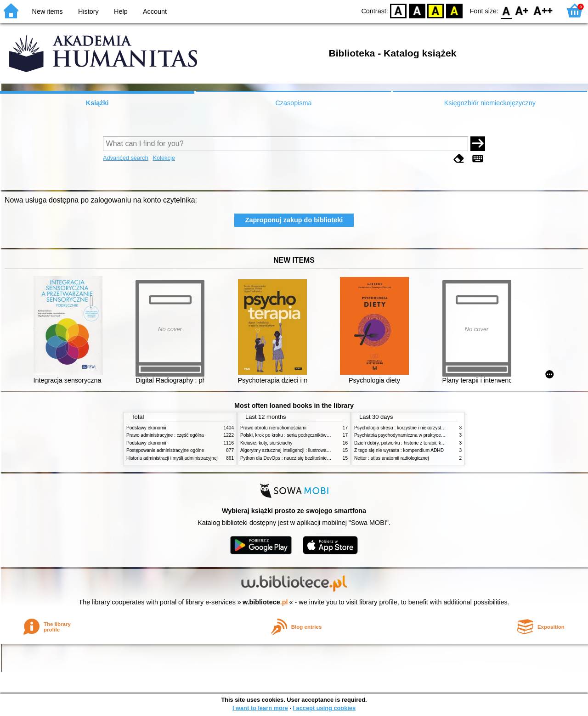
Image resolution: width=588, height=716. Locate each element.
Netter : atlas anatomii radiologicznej (391, 458)
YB (436, 10)
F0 (506, 10)
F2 (543, 10)
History (88, 11)
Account (155, 11)
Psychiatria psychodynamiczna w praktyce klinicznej (407, 435)
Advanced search (126, 158)
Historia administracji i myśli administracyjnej (172, 458)
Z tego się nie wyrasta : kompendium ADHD (399, 450)
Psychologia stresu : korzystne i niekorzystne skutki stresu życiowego (425, 428)
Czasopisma (293, 103)
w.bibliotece (265, 602)
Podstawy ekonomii (146, 428)
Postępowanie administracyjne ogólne (165, 450)
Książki (97, 103)
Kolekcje (164, 158)
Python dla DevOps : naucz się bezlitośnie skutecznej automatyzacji (310, 458)
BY (454, 10)
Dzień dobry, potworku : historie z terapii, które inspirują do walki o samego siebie (437, 443)
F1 (522, 10)
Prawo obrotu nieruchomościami (273, 428)
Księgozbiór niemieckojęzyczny (490, 103)
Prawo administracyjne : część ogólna (165, 435)
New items (48, 11)
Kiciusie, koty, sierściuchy (266, 443)
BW (417, 10)
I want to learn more (260, 708)
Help (121, 11)
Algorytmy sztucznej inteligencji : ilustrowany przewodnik (298, 450)
